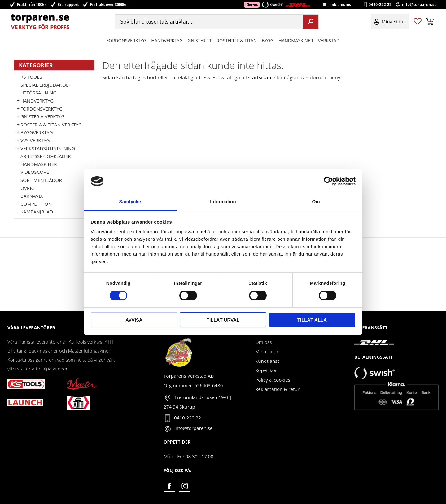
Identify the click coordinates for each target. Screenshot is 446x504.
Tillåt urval (223, 320)
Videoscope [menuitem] (35, 172)
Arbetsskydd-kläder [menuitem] (46, 156)
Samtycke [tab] (130, 202)
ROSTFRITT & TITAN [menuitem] (237, 41)
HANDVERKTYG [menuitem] (167, 41)
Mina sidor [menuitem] (394, 23)
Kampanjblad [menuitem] (37, 212)
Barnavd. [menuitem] (32, 196)
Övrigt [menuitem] (29, 188)
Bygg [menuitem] (268, 41)
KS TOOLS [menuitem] (31, 77)
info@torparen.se (419, 5)
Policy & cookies (273, 380)
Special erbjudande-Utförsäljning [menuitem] (45, 89)
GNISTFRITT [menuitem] (200, 41)
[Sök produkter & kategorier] (208, 23)
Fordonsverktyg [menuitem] (127, 41)
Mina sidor (267, 351)
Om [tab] (316, 202)
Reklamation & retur (277, 389)
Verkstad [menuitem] (329, 41)
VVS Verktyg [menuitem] (35, 140)
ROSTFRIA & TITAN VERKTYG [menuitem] (51, 125)
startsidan (260, 77)
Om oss (263, 342)
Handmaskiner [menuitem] (296, 41)
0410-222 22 (380, 5)
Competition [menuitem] (36, 204)
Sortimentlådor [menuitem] (41, 180)
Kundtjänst (267, 361)
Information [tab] (223, 202)
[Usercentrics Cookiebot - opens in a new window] (328, 181)
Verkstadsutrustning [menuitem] (48, 148)
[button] (418, 23)
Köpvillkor (266, 370)
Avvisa (134, 320)
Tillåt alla (312, 320)
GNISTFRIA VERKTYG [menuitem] (42, 116)
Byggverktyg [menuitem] (37, 132)
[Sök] (310, 23)
